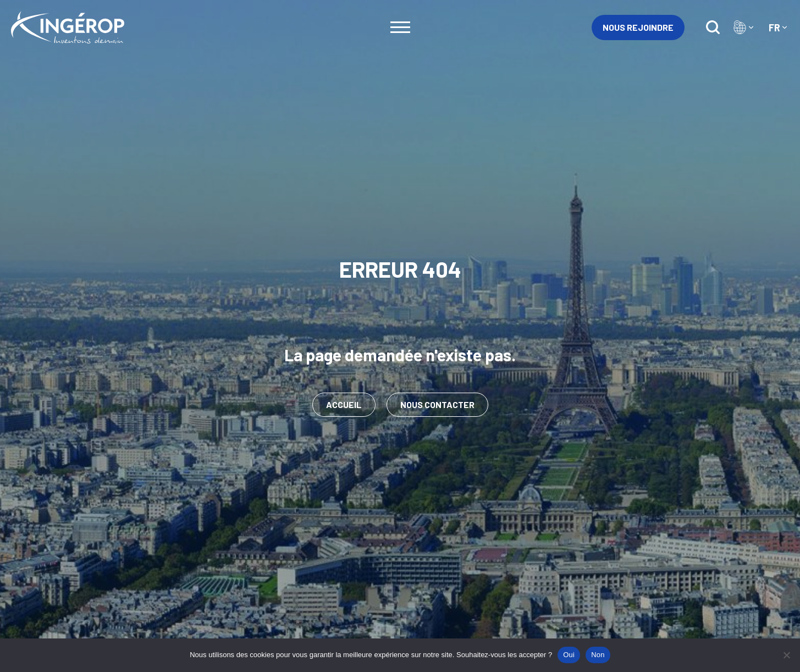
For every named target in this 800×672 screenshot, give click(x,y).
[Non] (786, 655)
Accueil (344, 404)
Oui (569, 655)
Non (598, 655)
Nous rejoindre (638, 27)
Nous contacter (437, 404)
